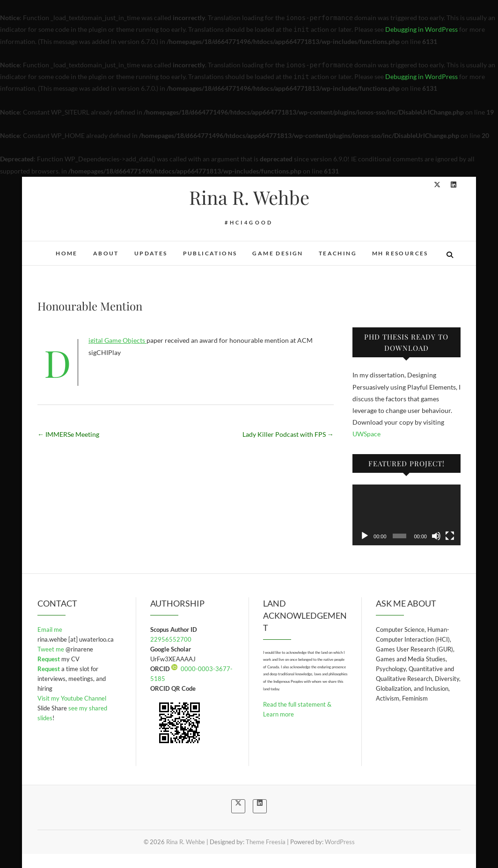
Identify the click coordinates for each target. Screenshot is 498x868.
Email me (50, 629)
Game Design (278, 253)
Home (67, 253)
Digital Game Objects (117, 340)
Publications (210, 253)
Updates (151, 253)
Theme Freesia (266, 842)
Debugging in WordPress (421, 29)
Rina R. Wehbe (249, 197)
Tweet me (51, 649)
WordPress (340, 842)
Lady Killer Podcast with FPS (288, 434)
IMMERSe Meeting (68, 434)
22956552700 (171, 639)
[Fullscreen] (450, 536)
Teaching (338, 253)
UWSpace (366, 434)
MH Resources (400, 253)
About (106, 253)
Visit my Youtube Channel (72, 698)
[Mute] (436, 536)
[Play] (365, 536)
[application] (406, 515)
